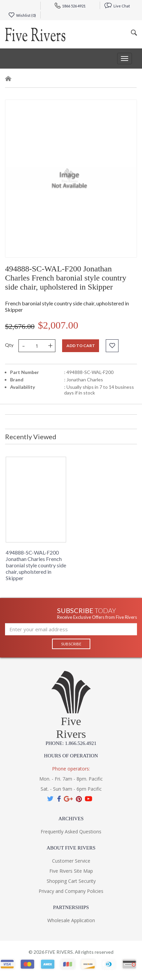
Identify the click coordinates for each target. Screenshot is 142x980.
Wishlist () (22, 15)
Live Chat (117, 6)
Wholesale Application (71, 920)
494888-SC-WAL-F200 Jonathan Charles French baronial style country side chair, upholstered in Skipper (36, 565)
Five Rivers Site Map (71, 871)
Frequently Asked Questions (71, 832)
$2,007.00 (58, 325)
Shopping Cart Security (71, 881)
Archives (71, 819)
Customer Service (71, 861)
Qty (9, 345)
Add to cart (81, 346)
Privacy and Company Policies (71, 891)
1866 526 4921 (70, 6)
